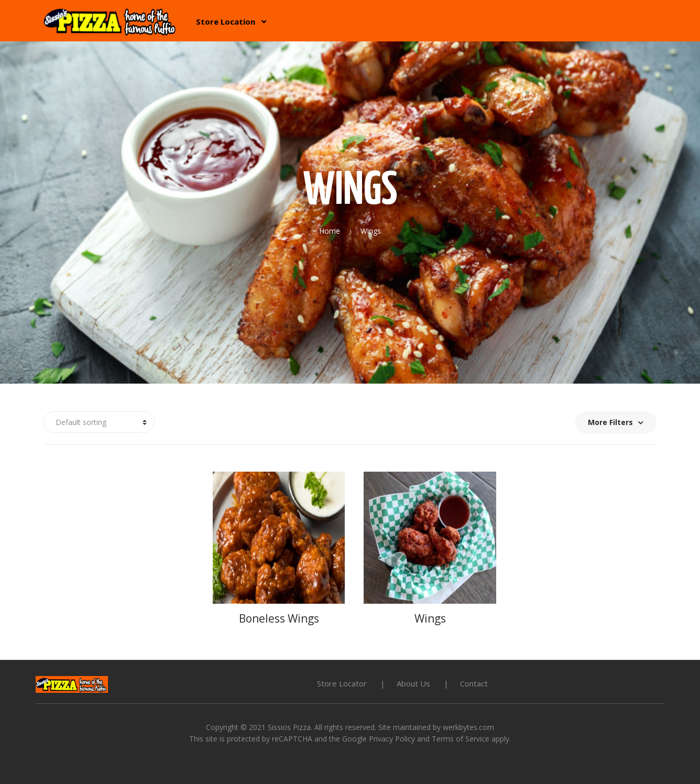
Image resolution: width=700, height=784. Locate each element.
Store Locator (342, 683)
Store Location (226, 21)
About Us (413, 683)
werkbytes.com (468, 727)
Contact (474, 683)
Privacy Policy (392, 739)
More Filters (616, 422)
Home (330, 231)
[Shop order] (99, 422)
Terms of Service (461, 739)
